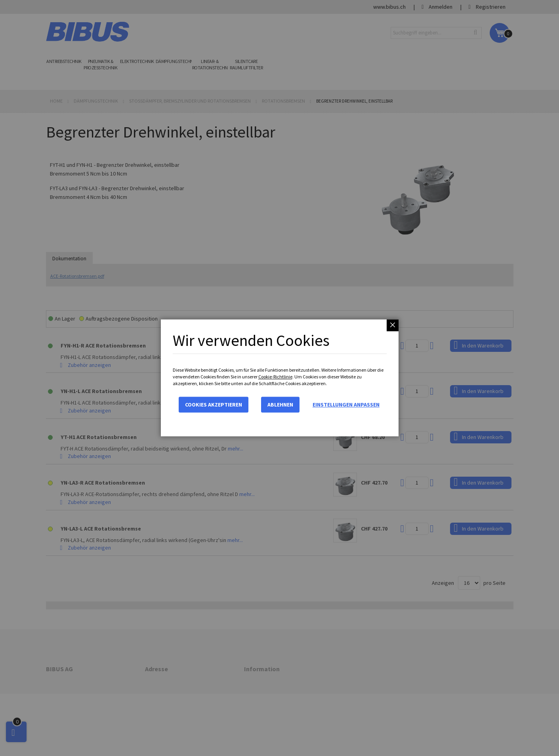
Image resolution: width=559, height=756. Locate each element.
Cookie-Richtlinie (275, 377)
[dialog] (279, 378)
